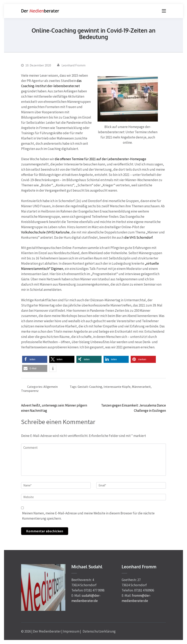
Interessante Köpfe (117, 387)
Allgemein (51, 387)
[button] (35, 359)
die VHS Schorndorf (138, 237)
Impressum (71, 631)
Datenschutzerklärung (99, 631)
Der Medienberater (47, 631)
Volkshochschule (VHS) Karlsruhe (45, 232)
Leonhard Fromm (73, 65)
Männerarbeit (141, 387)
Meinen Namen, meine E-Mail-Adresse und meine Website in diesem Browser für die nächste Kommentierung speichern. (88, 516)
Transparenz (30, 391)
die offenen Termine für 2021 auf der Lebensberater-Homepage (100, 159)
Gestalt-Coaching (90, 387)
